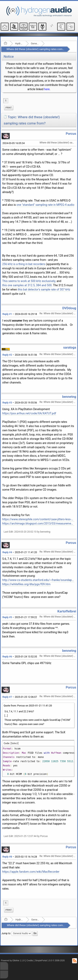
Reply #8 (7, 857)
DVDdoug (69, 308)
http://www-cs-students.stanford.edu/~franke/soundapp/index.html (38, 580)
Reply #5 (7, 617)
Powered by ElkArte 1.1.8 (13, 961)
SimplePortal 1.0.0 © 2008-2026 (50, 961)
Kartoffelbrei (67, 611)
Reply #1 (7, 314)
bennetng (69, 397)
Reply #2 (7, 355)
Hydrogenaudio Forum (19, 43)
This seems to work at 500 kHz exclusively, (29, 281)
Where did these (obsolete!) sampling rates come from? (39, 49)
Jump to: (6, 933)
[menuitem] (9, 108)
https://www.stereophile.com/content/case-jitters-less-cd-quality (38, 519)
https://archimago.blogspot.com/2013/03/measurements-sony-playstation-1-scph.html (38, 523)
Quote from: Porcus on (28, 706)
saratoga (70, 347)
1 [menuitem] (6, 101)
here (47, 89)
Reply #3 (7, 403)
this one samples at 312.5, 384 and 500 (27, 285)
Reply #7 (7, 697)
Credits (30, 961)
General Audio (35, 43)
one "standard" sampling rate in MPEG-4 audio (45, 205)
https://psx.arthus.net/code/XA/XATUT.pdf (29, 413)
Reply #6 (7, 657)
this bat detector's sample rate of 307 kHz (44, 289)
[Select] (14, 743)
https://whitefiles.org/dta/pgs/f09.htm (26, 584)
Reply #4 (7, 552)
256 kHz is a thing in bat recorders (24, 264)
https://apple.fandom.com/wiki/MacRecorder (31, 872)
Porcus (71, 134)
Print (9, 108)
